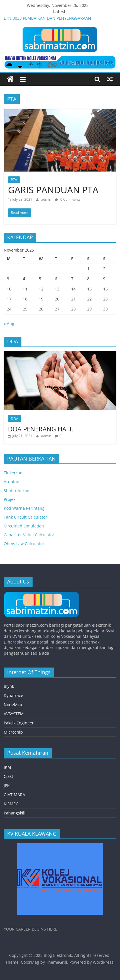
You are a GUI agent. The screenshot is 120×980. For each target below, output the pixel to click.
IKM (7, 767)
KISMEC (11, 804)
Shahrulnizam (17, 490)
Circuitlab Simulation (24, 526)
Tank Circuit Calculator (25, 517)
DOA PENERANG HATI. (41, 429)
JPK (7, 785)
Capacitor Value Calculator (29, 535)
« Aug (9, 323)
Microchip (13, 732)
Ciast (8, 776)
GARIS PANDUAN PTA (53, 190)
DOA (15, 419)
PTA (14, 180)
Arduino (11, 482)
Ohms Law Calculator (24, 544)
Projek (10, 499)
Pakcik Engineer (19, 723)
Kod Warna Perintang (24, 508)
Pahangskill (15, 813)
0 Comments (68, 199)
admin (47, 199)
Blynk (9, 686)
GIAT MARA (14, 795)
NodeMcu (13, 705)
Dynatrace (13, 695)
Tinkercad (13, 473)
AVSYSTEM (14, 714)
